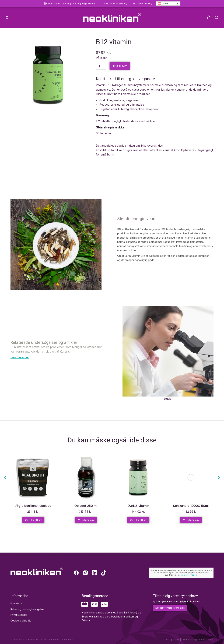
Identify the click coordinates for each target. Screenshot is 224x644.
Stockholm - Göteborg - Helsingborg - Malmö (71, 3)
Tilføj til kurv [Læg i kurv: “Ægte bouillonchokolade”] (33, 526)
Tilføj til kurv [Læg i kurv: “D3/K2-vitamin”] (138, 526)
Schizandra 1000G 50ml (191, 511)
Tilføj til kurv (120, 71)
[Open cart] (209, 17)
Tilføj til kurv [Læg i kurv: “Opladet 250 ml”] (86, 526)
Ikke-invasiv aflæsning (116, 3)
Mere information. (189, 581)
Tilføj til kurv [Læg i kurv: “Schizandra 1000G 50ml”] (191, 526)
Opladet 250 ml (86, 511)
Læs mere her (20, 363)
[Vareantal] (101, 71)
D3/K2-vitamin (138, 511)
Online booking (145, 3)
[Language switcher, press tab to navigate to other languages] (168, 4)
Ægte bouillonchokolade (33, 511)
